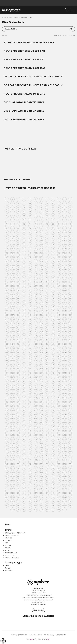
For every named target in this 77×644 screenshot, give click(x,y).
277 (12, 295)
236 (53, 278)
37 (12, 212)
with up (31, 640)
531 (24, 382)
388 (30, 332)
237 (59, 278)
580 (30, 398)
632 (53, 415)
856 (30, 493)
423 (24, 344)
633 (59, 415)
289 (12, 299)
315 (24, 307)
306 (41, 303)
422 (18, 344)
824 (53, 481)
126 (41, 241)
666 (41, 427)
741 (59, 452)
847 (47, 489)
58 (65, 216)
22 (65, 204)
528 (7, 382)
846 (41, 489)
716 (53, 444)
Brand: (9, 530)
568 (30, 394)
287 (70, 295)
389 (36, 332)
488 (53, 365)
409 (12, 340)
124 (30, 241)
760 (30, 460)
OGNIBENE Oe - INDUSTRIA (15, 533)
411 (24, 340)
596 (53, 402)
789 (59, 469)
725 (36, 448)
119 (70, 237)
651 (24, 423)
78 (41, 224)
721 (12, 448)
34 (65, 208)
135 (24, 245)
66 (41, 220)
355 (47, 320)
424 (30, 344)
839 (70, 485)
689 (36, 436)
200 (53, 266)
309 (59, 303)
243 (24, 282)
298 (65, 299)
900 (12, 510)
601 (12, 407)
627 (24, 415)
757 (12, 460)
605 (36, 407)
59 (70, 216)
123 (24, 241)
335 (70, 311)
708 (7, 444)
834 (41, 485)
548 (53, 386)
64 (30, 220)
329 (36, 311)
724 (30, 448)
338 (18, 315)
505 (12, 373)
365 (36, 324)
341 (36, 315)
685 (12, 436)
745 (12, 456)
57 (59, 216)
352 (30, 320)
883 (47, 502)
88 (30, 229)
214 (65, 270)
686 (18, 436)
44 (53, 212)
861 (59, 493)
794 (18, 473)
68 (53, 220)
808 (30, 477)
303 (24, 303)
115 (47, 237)
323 (70, 307)
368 (53, 324)
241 (12, 282)
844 (30, 489)
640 (30, 419)
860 (53, 493)
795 (24, 473)
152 (53, 249)
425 (36, 344)
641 (36, 419)
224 (53, 274)
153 (59, 249)
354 (41, 320)
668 (53, 427)
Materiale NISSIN (11, 553)
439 (47, 349)
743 (70, 452)
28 (30, 208)
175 (47, 258)
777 (59, 464)
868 (30, 498)
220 (30, 274)
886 (65, 502)
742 (65, 452)
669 (59, 427)
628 (30, 415)
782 (18, 469)
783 (24, 469)
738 (41, 452)
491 (70, 365)
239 (70, 278)
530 (18, 382)
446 (18, 353)
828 (7, 485)
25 (12, 208)
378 (41, 328)
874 (65, 498)
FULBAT (8, 546)
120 (7, 241)
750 (41, 456)
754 (65, 456)
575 (70, 394)
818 (18, 481)
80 (53, 224)
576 (7, 398)
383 (70, 328)
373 (12, 328)
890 (18, 506)
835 (47, 485)
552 (7, 390)
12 (7, 204)
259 (47, 287)
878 (18, 502)
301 (12, 303)
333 (59, 311)
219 (24, 274)
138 (41, 245)
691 (47, 436)
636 (7, 419)
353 (36, 320)
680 (53, 431)
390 (41, 332)
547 (47, 386)
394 (65, 332)
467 (70, 357)
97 (12, 233)
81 (59, 224)
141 (59, 245)
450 (41, 353)
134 (18, 245)
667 (47, 427)
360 (7, 324)
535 (47, 382)
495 (24, 369)
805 (12, 477)
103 (47, 233)
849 (59, 489)
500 (53, 369)
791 (70, 469)
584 (53, 398)
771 (24, 464)
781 (12, 469)
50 (18, 216)
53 (36, 216)
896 (53, 506)
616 (30, 411)
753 (59, 456)
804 (7, 477)
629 (36, 415)
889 (12, 506)
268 (30, 291)
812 (53, 477)
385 (12, 332)
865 (12, 498)
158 (18, 253)
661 (12, 427)
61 (12, 220)
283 (47, 295)
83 (70, 224)
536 (53, 382)
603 (24, 407)
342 (41, 315)
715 (47, 444)
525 (59, 378)
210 (41, 270)
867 (24, 498)
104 (53, 233)
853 (12, 493)
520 (30, 378)
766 (65, 460)
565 (12, 394)
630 (41, 415)
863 (70, 493)
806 (18, 477)
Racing (8, 569)
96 (7, 233)
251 (70, 282)
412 (30, 340)
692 (53, 436)
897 (59, 506)
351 (24, 320)
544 (30, 386)
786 (41, 469)
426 (41, 344)
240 (7, 282)
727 (47, 448)
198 (41, 266)
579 (24, 398)
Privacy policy (49, 635)
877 (12, 502)
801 (59, 473)
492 (7, 369)
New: (8, 525)
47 (70, 212)
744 (7, 456)
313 (12, 307)
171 (24, 258)
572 (53, 394)
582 (41, 398)
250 (65, 282)
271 (47, 291)
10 (65, 200)
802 (65, 473)
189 (59, 262)
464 (53, 357)
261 (59, 287)
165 (59, 253)
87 (24, 229)
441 (59, 349)
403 (47, 336)
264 (7, 291)
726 (41, 448)
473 (36, 361)
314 (18, 307)
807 (24, 477)
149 (36, 249)
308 (53, 303)
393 (59, 332)
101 (36, 233)
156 (7, 253)
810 (41, 477)
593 (36, 402)
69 (59, 220)
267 (24, 291)
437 (36, 349)
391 (47, 332)
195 (24, 266)
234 (41, 278)
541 (12, 386)
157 (12, 253)
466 (65, 357)
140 (53, 245)
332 (53, 311)
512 (53, 373)
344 (53, 315)
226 (65, 274)
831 (24, 485)
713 (36, 444)
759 (24, 460)
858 (41, 493)
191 (70, 262)
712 (30, 444)
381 (59, 328)
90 (41, 229)
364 (30, 324)
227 (70, 274)
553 (12, 390)
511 (47, 373)
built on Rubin (44, 640)
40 (30, 212)
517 (12, 378)
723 (24, 448)
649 (12, 423)
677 (36, 431)
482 (18, 365)
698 (18, 440)
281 (36, 295)
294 (41, 299)
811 (47, 477)
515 (70, 373)
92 (53, 229)
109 (12, 237)
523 (47, 378)
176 (53, 258)
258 (41, 287)
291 (24, 299)
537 (59, 382)
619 (47, 411)
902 (24, 510)
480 (7, 365)
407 (70, 336)
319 (47, 307)
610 (65, 407)
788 (53, 469)
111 (24, 237)
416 (53, 340)
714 (41, 444)
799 (47, 473)
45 (59, 212)
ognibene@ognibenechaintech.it (42, 600)
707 (70, 440)
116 (53, 237)
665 (36, 427)
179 (70, 258)
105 (59, 233)
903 (30, 510)
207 (24, 270)
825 (59, 481)
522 (41, 378)
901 (18, 510)
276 (7, 295)
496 (30, 369)
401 (36, 336)
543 (24, 386)
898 (65, 506)
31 (47, 208)
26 (18, 208)
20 (53, 204)
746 (18, 456)
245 (36, 282)
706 (65, 440)
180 (7, 262)
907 (53, 510)
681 (59, 431)
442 (65, 349)
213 (59, 270)
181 (12, 262)
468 (7, 361)
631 (47, 415)
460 (30, 357)
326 (18, 311)
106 (65, 233)
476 (53, 361)
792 (7, 473)
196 (30, 266)
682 (65, 431)
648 (7, 423)
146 (18, 249)
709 (12, 444)
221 (36, 274)
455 (70, 353)
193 (12, 266)
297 (59, 299)
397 (12, 336)
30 (41, 208)
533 (36, 382)
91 (47, 229)
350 (18, 320)
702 (41, 440)
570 (41, 394)
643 (47, 419)
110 (18, 237)
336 (7, 315)
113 (36, 237)
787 (47, 469)
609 (59, 407)
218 (18, 274)
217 (12, 274)
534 (41, 382)
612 (7, 411)
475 (47, 361)
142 (65, 245)
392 (53, 332)
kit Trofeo (9, 538)
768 (7, 464)
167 (70, 253)
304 (30, 303)
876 (7, 502)
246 (41, 282)
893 (36, 506)
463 (47, 357)
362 (18, 324)
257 (36, 287)
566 (18, 394)
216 (7, 274)
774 (41, 464)
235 (47, 278)
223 (47, 274)
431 (70, 344)
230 (18, 278)
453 (59, 353)
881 (36, 502)
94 (65, 229)
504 (7, 373)
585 (59, 398)
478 (65, 361)
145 (12, 249)
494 (18, 369)
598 (65, 402)
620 (53, 411)
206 (18, 270)
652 (30, 423)
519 (24, 378)
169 (12, 258)
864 (7, 498)
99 (24, 233)
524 (53, 378)
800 (53, 473)
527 (70, 378)
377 (36, 328)
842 (18, 489)
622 (65, 411)
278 (18, 295)
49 (12, 216)
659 (70, 423)
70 (65, 220)
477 (59, 361)
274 (65, 291)
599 (70, 402)
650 (18, 423)
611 (70, 407)
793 (12, 473)
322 (65, 307)
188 (53, 262)
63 (24, 220)
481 (12, 365)
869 (36, 498)
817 (12, 481)
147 (24, 249)
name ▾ (65, 35)
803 (70, 473)
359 (70, 320)
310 (65, 303)
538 (65, 382)
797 (36, 473)
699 (24, 440)
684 (7, 436)
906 (47, 510)
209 (36, 270)
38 (18, 212)
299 (70, 299)
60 (7, 220)
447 (24, 353)
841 (12, 489)
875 (70, 498)
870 (41, 498)
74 (18, 224)
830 (18, 485)
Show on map (38, 611)
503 (70, 369)
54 (41, 216)
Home (4, 17)
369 (59, 324)
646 (65, 419)
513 (59, 373)
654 (41, 423)
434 (18, 349)
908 (59, 510)
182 (18, 262)
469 (12, 361)
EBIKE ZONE (10, 556)
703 (47, 440)
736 (30, 452)
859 (47, 493)
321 (59, 307)
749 (36, 456)
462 (41, 357)
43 (47, 212)
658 (65, 423)
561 (59, 390)
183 (24, 262)
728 (53, 448)
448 (30, 353)
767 (70, 460)
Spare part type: (14, 563)
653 (36, 423)
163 (47, 253)
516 (7, 378)
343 (47, 315)
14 (18, 204)
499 (47, 369)
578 (18, 398)
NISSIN (8, 548)
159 (24, 253)
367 (47, 324)
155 (70, 249)
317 (36, 307)
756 (7, 460)
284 (53, 295)
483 (24, 365)
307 (47, 303)
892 (30, 506)
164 (53, 253)
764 (53, 460)
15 (24, 204)
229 (12, 278)
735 (24, 452)
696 (7, 440)
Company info (61, 635)
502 (65, 369)
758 (18, 460)
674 (18, 431)
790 (65, 469)
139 (47, 245)
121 (12, 241)
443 (70, 349)
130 (65, 241)
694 (65, 436)
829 (12, 485)
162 (41, 253)
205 (12, 270)
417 (59, 340)
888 (7, 506)
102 (41, 233)
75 (24, 224)
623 (70, 411)
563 (70, 390)
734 (18, 452)
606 (41, 407)
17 (36, 204)
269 (36, 291)
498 (41, 369)
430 (65, 344)
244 (30, 282)
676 (30, 431)
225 (59, 274)
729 (59, 448)
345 (59, 315)
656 (53, 423)
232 (30, 278)
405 (59, 336)
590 (18, 402)
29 (36, 208)
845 (36, 489)
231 (24, 278)
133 (12, 245)
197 (36, 266)
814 (65, 477)
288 (7, 299)
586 (65, 398)
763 (47, 460)
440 (53, 349)
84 (7, 229)
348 (7, 320)
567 (24, 394)
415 (47, 340)
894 (41, 506)
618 (41, 411)
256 (30, 287)
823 (47, 481)
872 (53, 498)
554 (18, 390)
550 (65, 386)
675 (24, 431)
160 (30, 253)
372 (7, 328)
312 (7, 307)
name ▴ (72, 35)
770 (18, 464)
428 (53, 344)
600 (7, 407)
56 (53, 216)
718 (65, 444)
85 (12, 229)
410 (18, 340)
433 (12, 349)
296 (53, 299)
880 (30, 502)
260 (53, 287)
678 (41, 431)
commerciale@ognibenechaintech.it (42, 598)
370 (65, 324)
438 (41, 349)
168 (7, 258)
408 (7, 340)
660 (7, 427)
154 (65, 249)
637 (12, 419)
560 (53, 390)
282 (41, 295)
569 (36, 394)
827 (70, 481)
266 (18, 291)
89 (36, 229)
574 (65, 394)
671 (70, 427)
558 (41, 390)
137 (36, 245)
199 (47, 266)
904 (36, 510)
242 (18, 282)
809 (36, 477)
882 (41, 502)
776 (53, 464)
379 (47, 328)
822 (41, 481)
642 (41, 419)
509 (36, 373)
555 (24, 390)
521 (36, 378)
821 (36, 481)
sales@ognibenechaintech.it (42, 596)
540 (7, 386)
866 (18, 498)
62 (18, 220)
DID (6, 543)
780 (7, 469)
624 (7, 415)
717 (59, 444)
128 (53, 241)
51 (24, 216)
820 (30, 481)
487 (47, 365)
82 (65, 224)
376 (30, 328)
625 (12, 415)
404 (53, 336)
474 (41, 361)
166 (65, 253)
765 (59, 460)
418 (65, 340)
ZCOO (7, 551)
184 (30, 262)
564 (7, 394)
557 (36, 390)
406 (65, 336)
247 (47, 282)
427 (47, 344)
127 (47, 241)
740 (53, 452)
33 (59, 208)
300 (7, 303)
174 (41, 258)
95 (70, 229)
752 (53, 456)
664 (30, 427)
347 (70, 315)
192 (7, 266)
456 (7, 357)
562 (65, 390)
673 (12, 431)
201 (59, 266)
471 (24, 361)
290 (18, 299)
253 (12, 287)
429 (59, 344)
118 (65, 237)
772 (30, 464)
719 (70, 444)
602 (18, 407)
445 (12, 353)
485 (36, 365)
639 (24, 419)
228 (7, 278)
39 (24, 212)
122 (18, 241)
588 (7, 402)
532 (30, 382)
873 (59, 498)
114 (41, 237)
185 (36, 262)
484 (30, 365)
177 (59, 258)
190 (65, 262)
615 (24, 411)
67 (47, 220)
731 (70, 448)
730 (65, 448)
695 (70, 436)
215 (70, 270)
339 (24, 315)
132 (7, 245)
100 (30, 233)
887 (70, 502)
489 (59, 365)
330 (41, 311)
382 (65, 328)
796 (30, 473)
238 (65, 278)
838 (65, 485)
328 (30, 311)
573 (59, 394)
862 (65, 493)
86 (18, 229)
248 (53, 282)
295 (47, 299)
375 (24, 328)
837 (59, 485)
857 (36, 493)
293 (36, 299)
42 (41, 212)
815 (70, 477)
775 (47, 464)
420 (7, 344)
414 (41, 340)
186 (41, 262)
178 (65, 258)
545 (36, 386)
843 (24, 489)
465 (59, 357)
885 (59, 502)
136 (30, 245)
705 (59, 440)
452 (53, 353)
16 (30, 204)
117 (59, 237)
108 (7, 237)
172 (30, 258)
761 (36, 460)
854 (18, 493)
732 (7, 452)
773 (36, 464)
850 (65, 489)
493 (12, 369)
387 (24, 332)
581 (36, 398)
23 (70, 204)
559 (47, 390)
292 (30, 299)
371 (70, 324)
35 (70, 208)
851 (70, 489)
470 (18, 361)
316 (30, 307)
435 (24, 349)
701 (36, 440)
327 (24, 311)
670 (65, 427)
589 (12, 402)
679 (47, 431)
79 (47, 224)
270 (41, 291)
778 (65, 464)
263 (70, 287)
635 (70, 415)
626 (18, 415)
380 (53, 328)
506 (18, 373)
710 (18, 444)
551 (70, 386)
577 (12, 398)
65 (36, 220)
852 (7, 493)
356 (53, 320)
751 (47, 456)
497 (36, 369)
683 (70, 431)
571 (47, 394)
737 (36, 452)
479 (70, 361)
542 (18, 386)
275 (70, 291)
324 (7, 311)
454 (65, 353)
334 (65, 311)
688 (30, 436)
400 (30, 336)
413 (36, 340)
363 (24, 324)
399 (24, 336)
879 (24, 502)
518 (18, 378)
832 (30, 485)
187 (47, 262)
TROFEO (8, 541)
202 (65, 266)
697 (12, 440)
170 (18, 258)
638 (18, 419)
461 (36, 357)
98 (18, 233)
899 (70, 506)
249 (59, 282)
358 (65, 320)
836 (53, 485)
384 (7, 332)
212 (53, 270)
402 (41, 336)
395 (70, 332)
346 (65, 315)
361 (12, 324)
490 (65, 365)
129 (59, 241)
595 (47, 402)
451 (47, 353)
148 (30, 249)
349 (12, 320)
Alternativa (9, 571)
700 (30, 440)
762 (41, 460)
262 (65, 287)
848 (53, 489)
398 (18, 336)
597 (59, 402)
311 (70, 303)
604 (30, 407)
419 (70, 340)
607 (47, 407)
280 (30, 295)
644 (53, 419)
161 (36, 253)
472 (30, 361)
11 (70, 200)
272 (53, 291)
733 (12, 452)
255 (24, 287)
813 (59, 477)
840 (7, 489)
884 (53, 502)
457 (12, 357)
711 (24, 444)
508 (30, 373)
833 (36, 485)
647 (70, 419)
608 (53, 407)
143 (70, 245)
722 (18, 448)
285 (59, 295)
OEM (7, 566)
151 (47, 249)
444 (7, 353)
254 (18, 287)
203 (70, 266)
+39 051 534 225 (40, 603)
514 (65, 373)
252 (7, 287)
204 (7, 270)
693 (59, 436)
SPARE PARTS (13, 17)
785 (36, 469)
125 (36, 241)
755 (70, 456)
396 (7, 336)
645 (59, 419)
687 (24, 436)
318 (41, 307)
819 (24, 481)
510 (41, 373)
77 (36, 224)
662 (18, 427)
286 (65, 295)
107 (70, 233)
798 (41, 473)
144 (7, 249)
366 (41, 324)
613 (12, 411)
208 (30, 270)
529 (12, 382)
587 (70, 398)
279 (24, 295)
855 (24, 493)
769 (12, 464)
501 (59, 369)
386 (18, 332)
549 (59, 386)
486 (41, 365)
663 (24, 427)
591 (24, 402)
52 (30, 216)
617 (36, 411)
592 (30, 402)
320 (53, 307)
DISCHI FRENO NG (12, 558)
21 (59, 204)
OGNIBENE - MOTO (12, 536)
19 (47, 204)
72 (7, 224)
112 (30, 237)
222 (41, 274)
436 (30, 349)
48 (7, 216)
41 (36, 212)
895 (47, 506)
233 (36, 278)
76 (30, 224)
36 (7, 212)
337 (12, 315)
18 (41, 204)
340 (30, 315)
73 (12, 224)
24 (7, 208)
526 (65, 378)
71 (70, 220)
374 (18, 328)
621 (59, 411)
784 (30, 469)
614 (18, 411)
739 (47, 452)
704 (53, 440)
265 (12, 291)
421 (12, 344)
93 (59, 229)
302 (18, 303)
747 (24, 456)
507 (24, 373)
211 (47, 270)
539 (70, 382)
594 (41, 402)
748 (30, 456)
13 (12, 204)
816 (7, 481)
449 (36, 353)
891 (24, 506)
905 (41, 510)
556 (30, 390)
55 (47, 216)
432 (7, 349)
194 (18, 266)
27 (24, 208)
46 (65, 212)
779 (70, 464)
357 (59, 320)
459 (24, 357)
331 (47, 311)
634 (65, 415)
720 (7, 448)
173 (36, 258)
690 (41, 436)
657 (59, 423)
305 (36, 303)
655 (47, 423)
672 (7, 431)
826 (65, 481)
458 (18, 357)
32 (53, 208)
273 (59, 291)
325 (12, 311)
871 (47, 498)
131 (70, 241)
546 (41, 386)
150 (41, 249)
